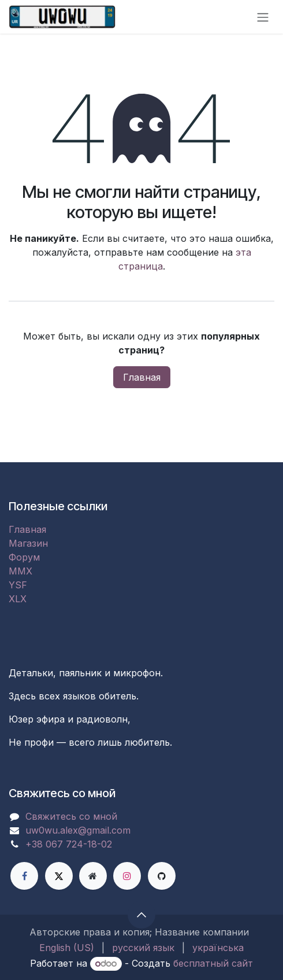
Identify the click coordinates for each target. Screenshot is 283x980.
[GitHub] (162, 876)
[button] (141, 915)
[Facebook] (24, 876)
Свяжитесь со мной (71, 816)
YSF (18, 585)
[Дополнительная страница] (93, 876)
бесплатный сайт (213, 963)
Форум (24, 557)
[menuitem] (67, 948)
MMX (21, 571)
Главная (142, 377)
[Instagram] (127, 876)
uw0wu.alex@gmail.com (78, 830)
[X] (59, 876)
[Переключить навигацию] (263, 17)
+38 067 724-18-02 (69, 844)
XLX (18, 599)
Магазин (28, 543)
